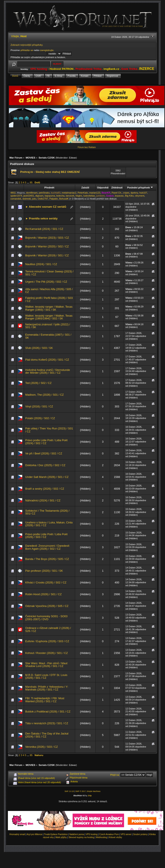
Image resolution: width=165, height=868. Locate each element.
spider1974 (16, 196)
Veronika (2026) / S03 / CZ (42, 747)
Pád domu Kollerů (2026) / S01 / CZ (47, 360)
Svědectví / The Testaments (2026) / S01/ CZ (47, 512)
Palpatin (54, 199)
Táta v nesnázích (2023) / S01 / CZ (47, 723)
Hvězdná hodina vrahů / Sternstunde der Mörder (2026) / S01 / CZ (48, 371)
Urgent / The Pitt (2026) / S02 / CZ (46, 282)
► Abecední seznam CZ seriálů (46, 207)
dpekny (134, 193)
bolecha (60, 196)
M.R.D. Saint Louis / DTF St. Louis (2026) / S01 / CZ (46, 676)
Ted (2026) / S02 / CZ (38, 383)
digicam (39, 196)
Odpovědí (103, 187)
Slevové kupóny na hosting (81, 837)
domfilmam (32, 193)
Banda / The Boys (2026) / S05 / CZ (47, 559)
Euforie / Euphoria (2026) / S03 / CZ (47, 641)
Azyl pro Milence (34, 834)
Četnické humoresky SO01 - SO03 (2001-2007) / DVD (46, 618)
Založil (85, 187)
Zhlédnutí (117, 187)
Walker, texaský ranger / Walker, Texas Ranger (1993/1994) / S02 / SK (49, 317)
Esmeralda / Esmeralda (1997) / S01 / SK (48, 336)
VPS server (126, 834)
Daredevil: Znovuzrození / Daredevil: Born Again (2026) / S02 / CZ (47, 547)
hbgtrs (79, 196)
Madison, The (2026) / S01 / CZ (45, 395)
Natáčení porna (77, 834)
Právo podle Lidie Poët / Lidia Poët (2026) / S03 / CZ (46, 536)
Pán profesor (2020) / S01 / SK (44, 571)
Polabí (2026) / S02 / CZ (40, 418)
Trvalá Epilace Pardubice (56, 834)
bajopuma (50, 196)
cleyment (140, 196)
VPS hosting (92, 834)
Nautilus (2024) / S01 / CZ (41, 264)
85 (31, 182)
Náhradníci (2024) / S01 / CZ (43, 500)
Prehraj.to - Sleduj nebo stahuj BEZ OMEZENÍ (50, 172)
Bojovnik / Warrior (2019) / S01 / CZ (47, 255)
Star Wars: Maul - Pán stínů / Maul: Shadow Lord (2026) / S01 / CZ (47, 665)
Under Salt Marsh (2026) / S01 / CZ (47, 477)
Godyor (110, 196)
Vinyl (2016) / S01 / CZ (39, 406)
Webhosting (101, 837)
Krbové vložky (115, 837)
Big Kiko (129, 196)
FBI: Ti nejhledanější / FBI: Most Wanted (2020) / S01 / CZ (45, 700)
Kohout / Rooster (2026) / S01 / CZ (46, 653)
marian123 (95, 193)
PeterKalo (83, 193)
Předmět (49, 187)
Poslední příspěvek (140, 187)
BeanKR (106, 193)
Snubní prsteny (140, 834)
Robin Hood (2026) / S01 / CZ (43, 594)
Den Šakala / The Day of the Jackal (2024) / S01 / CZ (47, 735)
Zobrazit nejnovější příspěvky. (27, 45)
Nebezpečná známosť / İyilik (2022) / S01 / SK (48, 326)
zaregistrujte (47, 50)
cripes (126, 193)
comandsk (16, 199)
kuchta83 (56, 193)
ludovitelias (89, 196)
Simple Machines (94, 791)
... (28, 182)
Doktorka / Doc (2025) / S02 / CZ (45, 465)
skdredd (27, 199)
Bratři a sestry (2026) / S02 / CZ (45, 489)
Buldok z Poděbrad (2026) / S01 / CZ (48, 712)
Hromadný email (17, 834)
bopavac (119, 196)
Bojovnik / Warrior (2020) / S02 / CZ (47, 246)
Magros (21, 193)
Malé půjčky (61, 837)
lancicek (70, 196)
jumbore (101, 196)
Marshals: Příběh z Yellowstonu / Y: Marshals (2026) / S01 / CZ (47, 688)
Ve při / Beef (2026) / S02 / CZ (44, 453)
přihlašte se (27, 50)
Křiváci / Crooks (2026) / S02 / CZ (46, 582)
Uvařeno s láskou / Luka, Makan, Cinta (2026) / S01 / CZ (49, 524)
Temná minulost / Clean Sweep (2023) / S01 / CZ (49, 273)
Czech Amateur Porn (109, 834)
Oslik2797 (43, 199)
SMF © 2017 (80, 791)
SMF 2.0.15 (69, 791)
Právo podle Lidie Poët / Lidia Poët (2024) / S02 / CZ (46, 442)
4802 (13, 193)
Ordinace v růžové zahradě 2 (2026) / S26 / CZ (48, 629)
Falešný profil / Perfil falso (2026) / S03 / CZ (49, 299)
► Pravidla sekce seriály (42, 218)
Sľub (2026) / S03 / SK (39, 348)
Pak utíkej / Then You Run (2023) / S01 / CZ (49, 430)
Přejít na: (115, 775)
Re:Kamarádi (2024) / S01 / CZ (44, 229)
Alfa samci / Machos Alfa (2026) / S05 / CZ (49, 291)
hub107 (143, 193)
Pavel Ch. (117, 193)
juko (34, 199)
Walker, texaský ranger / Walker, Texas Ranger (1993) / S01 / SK (49, 308)
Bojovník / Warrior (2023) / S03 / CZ (47, 238)
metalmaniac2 (69, 193)
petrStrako (44, 193)
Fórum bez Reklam (87, 147)
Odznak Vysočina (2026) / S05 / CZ (47, 606)
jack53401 (29, 196)
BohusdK (64, 199)
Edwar (72, 158)
